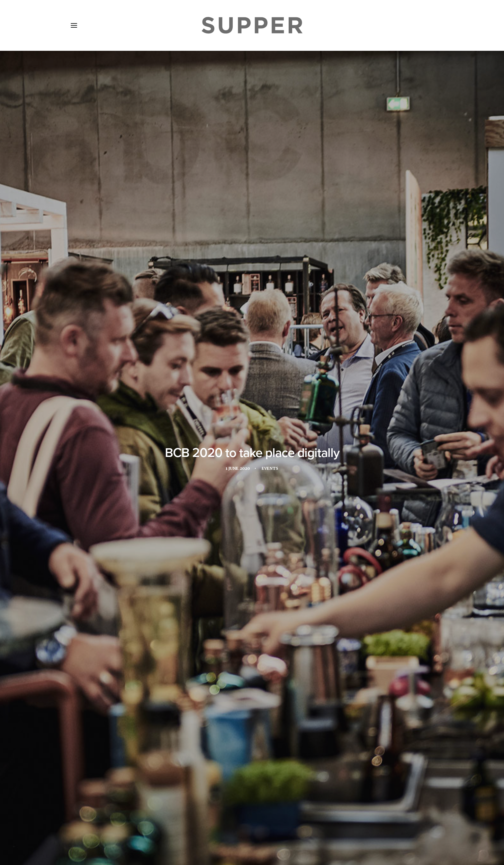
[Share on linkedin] (252, 729)
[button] (74, 25)
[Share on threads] (244, 729)
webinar (283, 497)
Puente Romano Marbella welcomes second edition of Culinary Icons (246, 655)
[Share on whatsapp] (260, 729)
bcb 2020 (216, 486)
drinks (303, 486)
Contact (207, 827)
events (327, 486)
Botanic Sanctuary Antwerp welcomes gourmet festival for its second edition (126, 665)
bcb (195, 486)
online (129, 497)
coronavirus (248, 486)
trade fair (192, 497)
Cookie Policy (243, 827)
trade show (226, 497)
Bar (126, 486)
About (107, 827)
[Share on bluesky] (269, 729)
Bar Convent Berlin (142, 259)
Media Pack (139, 827)
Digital (279, 486)
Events (271, 152)
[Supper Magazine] (252, 25)
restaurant (159, 497)
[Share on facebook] (227, 729)
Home (82, 827)
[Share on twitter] (235, 729)
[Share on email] (277, 729)
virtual (257, 497)
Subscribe (175, 827)
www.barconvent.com (145, 454)
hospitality (357, 486)
